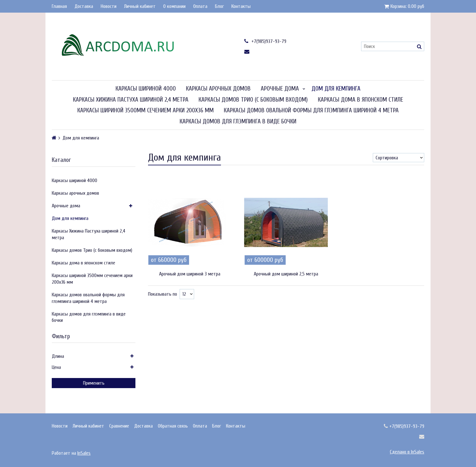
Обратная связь (173, 426)
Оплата (200, 6)
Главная (59, 6)
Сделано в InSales (407, 452)
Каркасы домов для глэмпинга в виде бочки (238, 121)
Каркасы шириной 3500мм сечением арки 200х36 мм (146, 110)
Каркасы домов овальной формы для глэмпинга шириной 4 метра (311, 110)
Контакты (241, 6)
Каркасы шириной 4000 (146, 89)
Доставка (84, 6)
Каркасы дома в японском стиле (360, 100)
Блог (219, 6)
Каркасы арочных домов (218, 89)
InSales (84, 453)
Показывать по (163, 294)
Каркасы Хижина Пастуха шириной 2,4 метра (131, 100)
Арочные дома (280, 89)
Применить (94, 383)
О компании (174, 6)
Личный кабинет (140, 6)
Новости (109, 6)
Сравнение (119, 426)
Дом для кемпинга (336, 89)
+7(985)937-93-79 (265, 41)
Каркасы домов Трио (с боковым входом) (253, 100)
